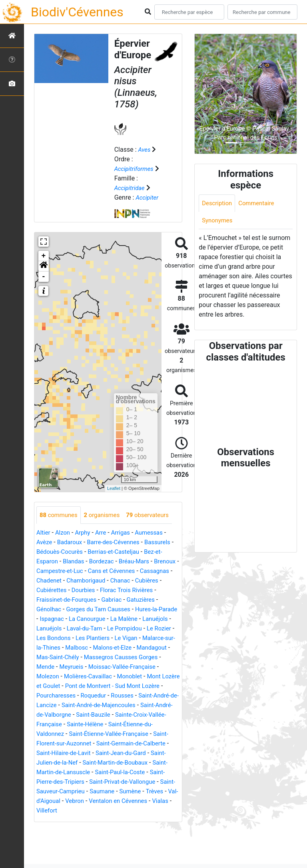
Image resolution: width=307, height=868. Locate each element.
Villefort (51, 848)
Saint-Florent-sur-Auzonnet (107, 772)
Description (218, 203)
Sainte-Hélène (124, 752)
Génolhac (85, 628)
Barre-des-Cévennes (119, 561)
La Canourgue (138, 637)
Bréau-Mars (141, 580)
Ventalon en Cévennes (124, 839)
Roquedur (97, 724)
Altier (44, 551)
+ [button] (44, 256)
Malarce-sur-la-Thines (127, 666)
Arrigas (126, 551)
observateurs (63, 533)
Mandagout (129, 676)
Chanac (163, 599)
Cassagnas (52, 599)
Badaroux (72, 561)
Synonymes (218, 221)
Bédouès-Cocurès (65, 570)
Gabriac (145, 618)
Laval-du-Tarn (146, 647)
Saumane (82, 829)
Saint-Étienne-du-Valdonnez (75, 762)
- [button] (44, 277)
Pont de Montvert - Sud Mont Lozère (111, 714)
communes (60, 515)
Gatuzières (52, 628)
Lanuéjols (76, 647)
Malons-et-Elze (87, 676)
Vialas (169, 839)
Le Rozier (84, 657)
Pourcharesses (58, 724)
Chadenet (86, 599)
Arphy (85, 551)
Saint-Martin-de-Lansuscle (133, 800)
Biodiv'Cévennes (77, 12)
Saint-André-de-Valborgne (73, 743)
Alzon (64, 551)
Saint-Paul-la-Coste (63, 810)
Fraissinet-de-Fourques (96, 618)
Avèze (45, 561)
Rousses (129, 724)
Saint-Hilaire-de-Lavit (129, 781)
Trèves (138, 829)
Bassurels (166, 561)
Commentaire (260, 203)
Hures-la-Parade (59, 637)
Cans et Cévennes (145, 590)
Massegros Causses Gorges (113, 685)
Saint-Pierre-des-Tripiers (129, 810)
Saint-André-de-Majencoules (130, 733)
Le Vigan (79, 666)
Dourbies (117, 609)
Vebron (77, 839)
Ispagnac (100, 637)
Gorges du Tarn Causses (138, 628)
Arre (105, 551)
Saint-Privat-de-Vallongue (72, 819)
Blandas (76, 580)
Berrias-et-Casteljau (123, 570)
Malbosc (49, 676)
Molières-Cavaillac (62, 705)
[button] (44, 266)
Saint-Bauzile (132, 743)
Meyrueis (53, 695)
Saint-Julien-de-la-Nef (110, 791)
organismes (106, 515)
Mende (168, 685)
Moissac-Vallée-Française (107, 695)
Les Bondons (120, 657)
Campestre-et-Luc (90, 590)
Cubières (49, 609)
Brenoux (48, 590)
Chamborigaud (126, 599)
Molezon (160, 695)
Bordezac (106, 580)
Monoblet (107, 705)
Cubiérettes (83, 609)
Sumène (112, 829)
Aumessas (156, 551)
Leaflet (114, 488)
